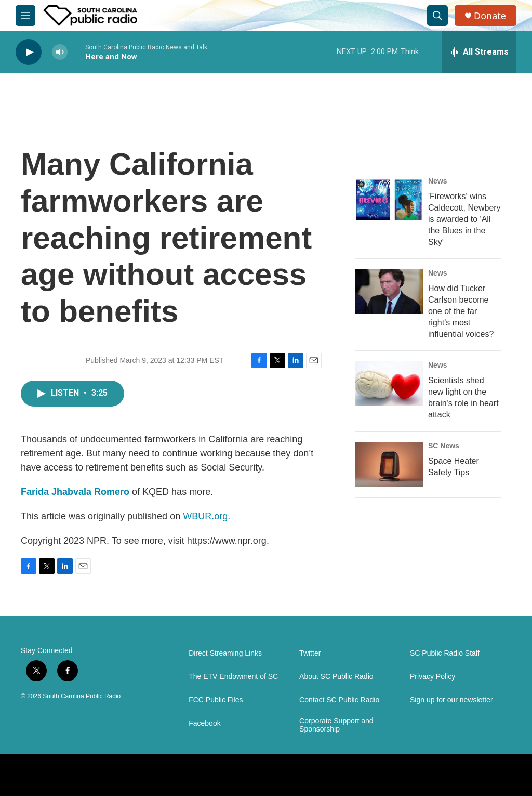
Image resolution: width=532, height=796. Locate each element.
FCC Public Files (216, 700)
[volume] (60, 52)
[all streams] (479, 52)
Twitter (310, 653)
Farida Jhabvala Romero (75, 492)
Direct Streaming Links (225, 653)
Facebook (204, 723)
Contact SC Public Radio (339, 700)
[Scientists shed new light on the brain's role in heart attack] (389, 384)
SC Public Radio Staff (445, 653)
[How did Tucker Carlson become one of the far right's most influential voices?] (389, 292)
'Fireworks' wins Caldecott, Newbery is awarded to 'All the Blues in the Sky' (464, 219)
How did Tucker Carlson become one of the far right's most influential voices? (461, 311)
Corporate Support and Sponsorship (336, 725)
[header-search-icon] (437, 16)
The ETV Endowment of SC (233, 677)
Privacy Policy (433, 677)
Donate (490, 16)
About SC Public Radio (336, 677)
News (438, 181)
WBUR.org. (207, 516)
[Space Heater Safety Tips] (389, 464)
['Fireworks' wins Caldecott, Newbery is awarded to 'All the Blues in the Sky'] (389, 200)
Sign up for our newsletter (451, 700)
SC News (444, 446)
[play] (29, 52)
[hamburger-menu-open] (25, 16)
